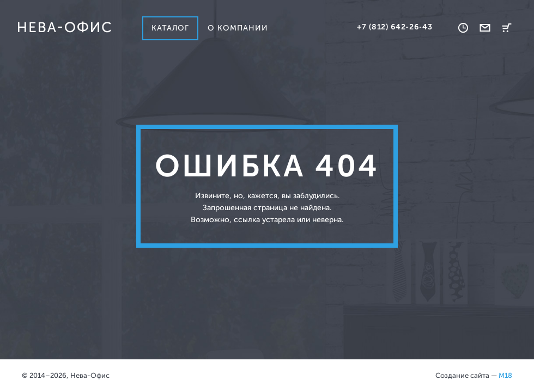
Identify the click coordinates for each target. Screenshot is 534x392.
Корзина (507, 28)
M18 (505, 375)
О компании (238, 28)
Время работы (463, 28)
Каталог (170, 28)
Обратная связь (485, 28)
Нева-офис (64, 27)
